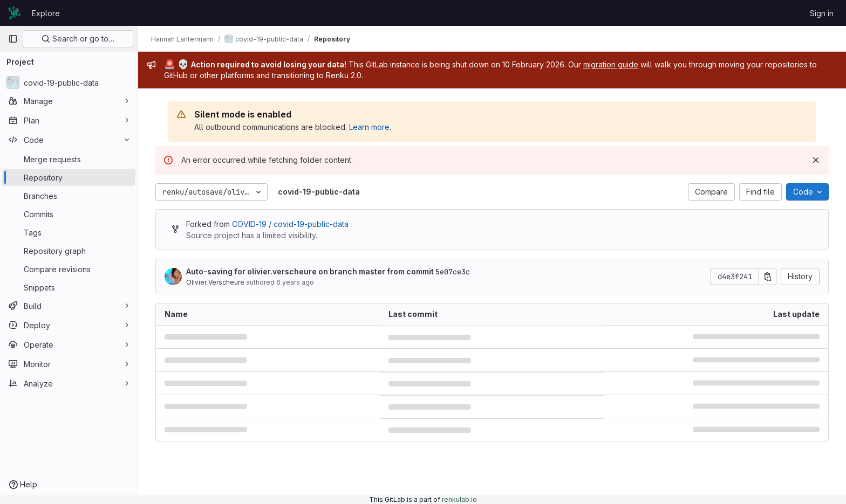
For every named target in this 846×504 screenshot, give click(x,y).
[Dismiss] (816, 160)
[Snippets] (69, 287)
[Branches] (69, 196)
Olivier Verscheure (215, 282)
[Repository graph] (69, 251)
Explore (46, 13)
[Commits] (69, 214)
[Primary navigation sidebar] (13, 39)
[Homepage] (15, 13)
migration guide (611, 64)
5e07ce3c (453, 272)
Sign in (822, 13)
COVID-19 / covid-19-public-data (290, 224)
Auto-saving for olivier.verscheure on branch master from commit (328, 272)
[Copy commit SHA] (768, 277)
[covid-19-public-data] (69, 82)
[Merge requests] (69, 159)
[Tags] (69, 232)
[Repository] (69, 177)
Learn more (369, 127)
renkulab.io (459, 499)
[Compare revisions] (69, 269)
